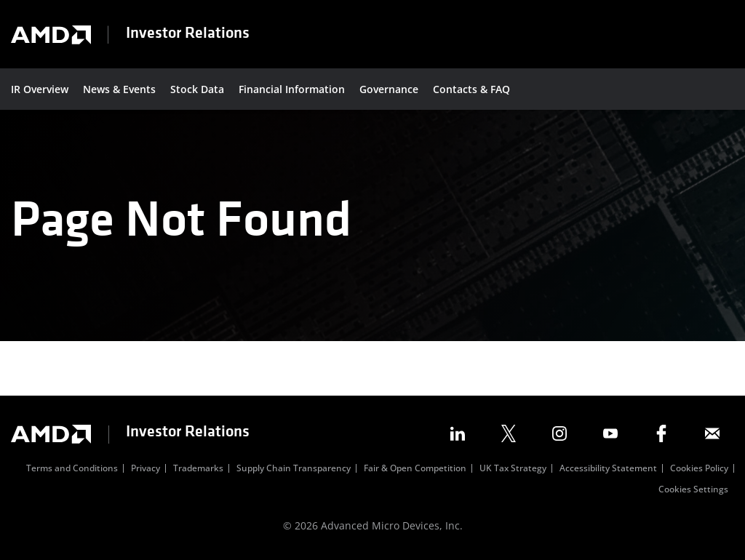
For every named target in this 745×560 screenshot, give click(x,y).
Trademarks (198, 469)
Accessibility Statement (608, 469)
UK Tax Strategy (513, 469)
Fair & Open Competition (415, 469)
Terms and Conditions (72, 469)
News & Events (119, 89)
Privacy (146, 469)
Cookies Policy (699, 469)
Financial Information (292, 89)
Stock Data (197, 89)
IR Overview (40, 89)
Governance (389, 89)
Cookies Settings (693, 490)
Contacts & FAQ (471, 89)
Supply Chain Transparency (294, 469)
